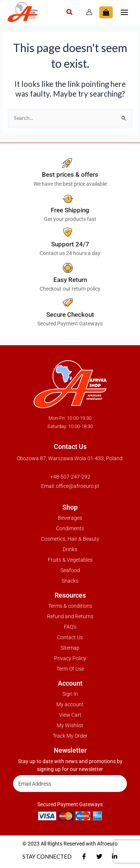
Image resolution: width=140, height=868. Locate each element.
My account (70, 704)
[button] (70, 13)
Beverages (70, 518)
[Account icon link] (89, 12)
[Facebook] (84, 856)
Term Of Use (70, 669)
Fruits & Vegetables (70, 560)
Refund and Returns (70, 616)
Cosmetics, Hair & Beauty (70, 539)
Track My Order (70, 736)
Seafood (70, 570)
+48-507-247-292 (70, 477)
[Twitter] (99, 856)
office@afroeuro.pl (77, 486)
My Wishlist (70, 725)
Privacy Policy (70, 658)
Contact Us (70, 637)
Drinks (70, 549)
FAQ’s (70, 627)
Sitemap (70, 648)
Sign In (70, 694)
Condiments (70, 528)
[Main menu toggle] (125, 12)
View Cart (70, 715)
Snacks (70, 581)
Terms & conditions (70, 606)
